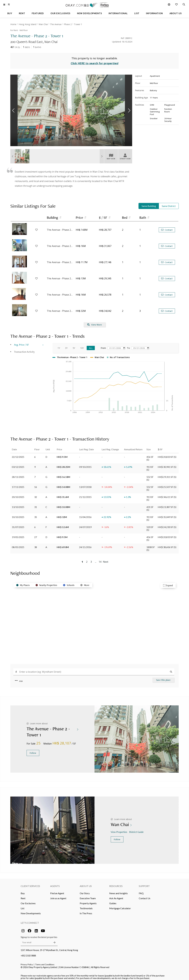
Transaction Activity (24, 349)
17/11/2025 (18, 485)
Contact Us (145, 896)
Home (13, 24)
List (23, 906)
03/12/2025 (18, 464)
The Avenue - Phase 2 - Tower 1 (60, 260)
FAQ (141, 891)
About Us (86, 884)
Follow (33, 751)
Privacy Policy (27, 962)
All (91, 346)
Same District (169, 204)
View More (95, 322)
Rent (23, 896)
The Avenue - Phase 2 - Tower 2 (60, 228)
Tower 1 (78, 24)
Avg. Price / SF (21, 342)
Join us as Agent (58, 896)
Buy (23, 891)
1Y (59, 346)
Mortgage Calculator (120, 906)
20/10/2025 (18, 495)
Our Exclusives (28, 901)
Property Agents (88, 901)
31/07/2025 (18, 525)
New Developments (31, 911)
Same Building (149, 204)
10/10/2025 (18, 515)
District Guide (137, 830)
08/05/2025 (18, 545)
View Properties (119, 830)
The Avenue (56, 24)
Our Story (85, 891)
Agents (55, 884)
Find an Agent (57, 891)
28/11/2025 (18, 475)
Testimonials (86, 906)
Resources (116, 884)
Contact (167, 227)
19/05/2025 (18, 535)
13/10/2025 (18, 505)
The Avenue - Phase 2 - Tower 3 (60, 292)
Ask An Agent (116, 896)
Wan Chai (43, 24)
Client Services (30, 884)
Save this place (163, 678)
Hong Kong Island (28, 24)
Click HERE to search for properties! (95, 61)
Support (144, 884)
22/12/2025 (18, 454)
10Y (82, 346)
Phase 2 (68, 24)
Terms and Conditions (45, 962)
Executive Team (88, 896)
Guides (113, 901)
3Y (66, 346)
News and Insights (118, 891)
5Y (74, 346)
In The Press (86, 911)
